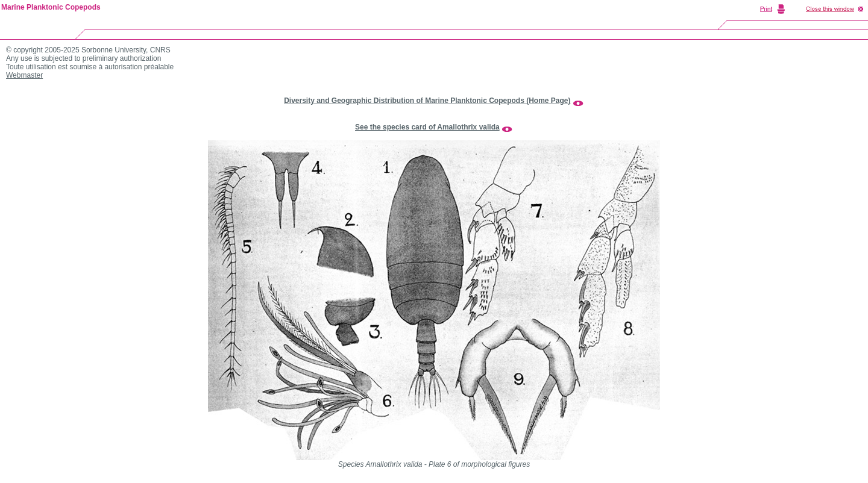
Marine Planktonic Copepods (51, 7)
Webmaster (24, 75)
